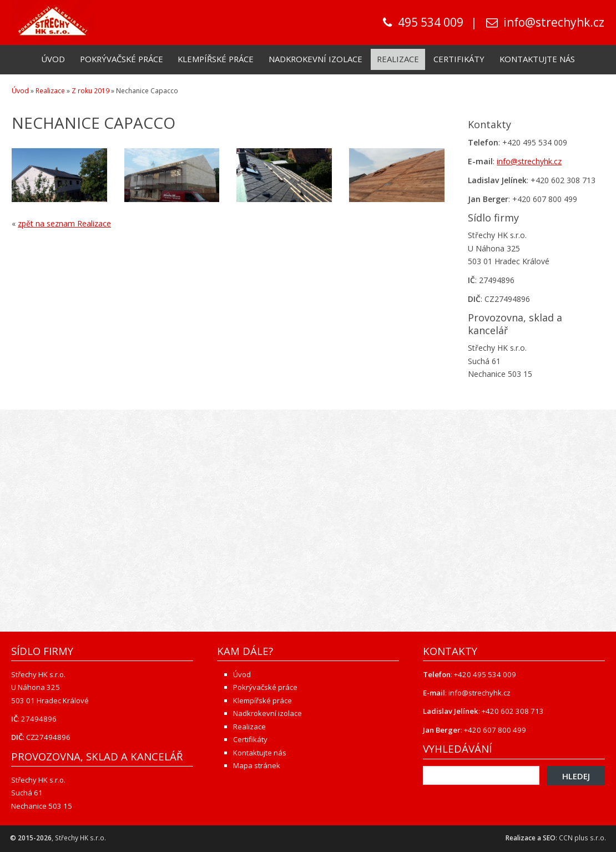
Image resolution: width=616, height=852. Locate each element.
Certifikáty (459, 59)
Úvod (53, 59)
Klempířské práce (216, 59)
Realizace (398, 59)
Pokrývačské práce (122, 59)
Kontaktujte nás (537, 59)
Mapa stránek (257, 765)
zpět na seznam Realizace (64, 223)
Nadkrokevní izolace (315, 59)
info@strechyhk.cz (554, 22)
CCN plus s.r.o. (582, 838)
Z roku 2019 (90, 91)
